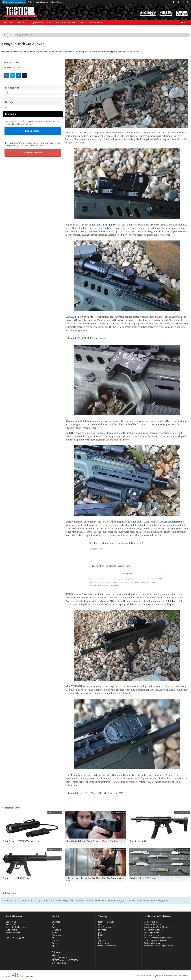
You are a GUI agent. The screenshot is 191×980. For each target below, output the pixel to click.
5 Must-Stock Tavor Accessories (92, 338)
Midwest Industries (168, 522)
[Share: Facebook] (7, 76)
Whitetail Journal (152, 943)
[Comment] (25, 76)
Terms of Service (183, 976)
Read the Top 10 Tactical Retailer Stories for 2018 (100, 793)
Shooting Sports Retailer (156, 940)
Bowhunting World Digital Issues (159, 927)
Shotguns (56, 935)
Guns (6, 97)
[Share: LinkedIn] (19, 76)
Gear (11, 35)
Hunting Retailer (152, 932)
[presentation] (127, 557)
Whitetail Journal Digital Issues (159, 946)
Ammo (55, 943)
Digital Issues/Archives (41, 23)
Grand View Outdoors (154, 930)
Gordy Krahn (104, 943)
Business (56, 922)
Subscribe (9, 23)
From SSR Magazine (107, 946)
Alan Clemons (104, 927)
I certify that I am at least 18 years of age (110, 566)
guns (100, 932)
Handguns (57, 930)
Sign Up (127, 574)
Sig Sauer (102, 940)
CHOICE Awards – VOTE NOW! (70, 23)
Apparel (56, 946)
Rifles (55, 932)
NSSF (100, 935)
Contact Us (11, 922)
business (102, 930)
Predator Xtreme (152, 935)
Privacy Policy (171, 976)
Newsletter (11, 924)
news (100, 924)
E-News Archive (95, 23)
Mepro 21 (85, 133)
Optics (55, 940)
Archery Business (152, 922)
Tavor (6, 107)
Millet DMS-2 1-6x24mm (101, 225)
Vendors (22, 23)
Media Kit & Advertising (16, 927)
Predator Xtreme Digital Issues (158, 938)
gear (100, 938)
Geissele (88, 320)
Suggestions (11, 930)
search (185, 22)
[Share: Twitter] (13, 76)
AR (53, 938)
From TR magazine (107, 922)
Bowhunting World (153, 924)
